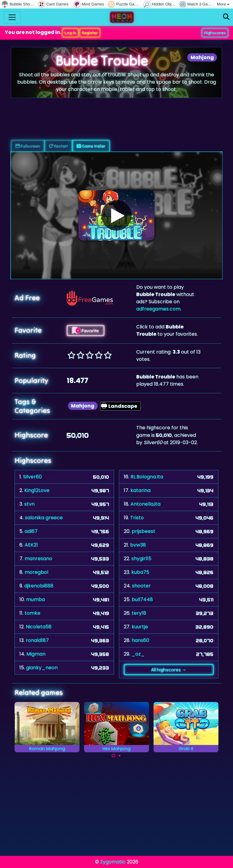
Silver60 (32, 477)
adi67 (31, 531)
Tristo (137, 518)
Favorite (86, 331)
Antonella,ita (145, 504)
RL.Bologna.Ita (147, 477)
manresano (38, 559)
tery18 (139, 613)
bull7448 (142, 599)
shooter (141, 586)
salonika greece (44, 518)
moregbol (36, 572)
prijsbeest (144, 531)
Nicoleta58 (39, 627)
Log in (70, 33)
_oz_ (138, 654)
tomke (32, 613)
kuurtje (140, 627)
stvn (29, 504)
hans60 (140, 640)
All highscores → (169, 670)
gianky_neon (42, 668)
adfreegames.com (158, 309)
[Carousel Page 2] (120, 756)
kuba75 (140, 572)
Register (90, 33)
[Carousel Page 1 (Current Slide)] (113, 756)
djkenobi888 (39, 586)
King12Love (37, 490)
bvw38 (138, 545)
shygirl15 (141, 559)
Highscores (215, 33)
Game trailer (91, 146)
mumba (35, 599)
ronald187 (37, 640)
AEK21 (31, 545)
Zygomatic (113, 862)
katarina (140, 490)
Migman (36, 654)
